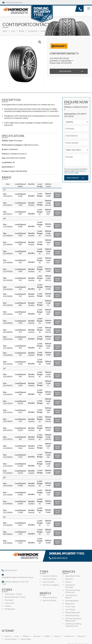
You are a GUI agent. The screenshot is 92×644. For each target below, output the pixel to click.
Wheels (26, 631)
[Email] (76, 136)
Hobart (8, 601)
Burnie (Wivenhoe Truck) (15, 592)
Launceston (9, 598)
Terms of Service (70, 173)
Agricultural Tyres (73, 571)
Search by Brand (49, 574)
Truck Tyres (70, 601)
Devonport (9, 595)
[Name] (76, 129)
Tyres (16, 631)
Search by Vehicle (50, 571)
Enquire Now (65, 71)
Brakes (68, 577)
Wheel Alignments (73, 607)
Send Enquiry (73, 179)
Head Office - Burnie (13, 589)
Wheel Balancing (72, 610)
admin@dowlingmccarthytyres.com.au (18, 571)
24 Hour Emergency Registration (73, 614)
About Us (81, 631)
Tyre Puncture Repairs (71, 591)
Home (5, 31)
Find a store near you (12, 2)
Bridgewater (10, 604)
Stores (57, 631)
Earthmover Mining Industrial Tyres (73, 619)
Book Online (26, 634)
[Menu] (89, 9)
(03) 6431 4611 (59, 553)
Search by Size (49, 577)
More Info (57, 195)
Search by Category (51, 580)
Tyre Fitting (70, 604)
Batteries (69, 574)
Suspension (70, 598)
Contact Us (69, 631)
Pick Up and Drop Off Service (73, 586)
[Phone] (76, 143)
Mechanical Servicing (70, 581)
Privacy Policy (79, 171)
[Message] (76, 160)
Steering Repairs (72, 595)
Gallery (47, 631)
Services (37, 631)
